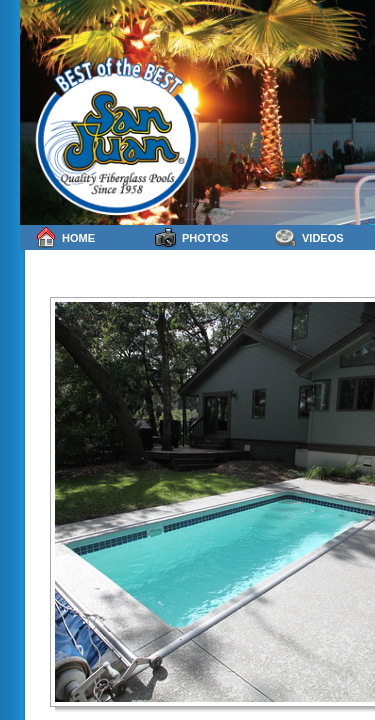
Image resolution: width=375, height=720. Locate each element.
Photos (191, 237)
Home (65, 237)
